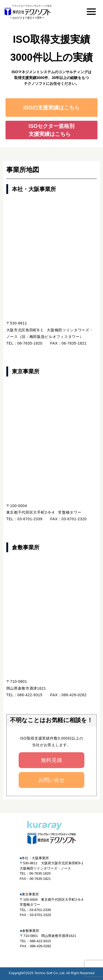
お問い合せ (51, 780)
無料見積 (51, 760)
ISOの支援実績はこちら (51, 108)
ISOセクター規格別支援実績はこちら (51, 130)
